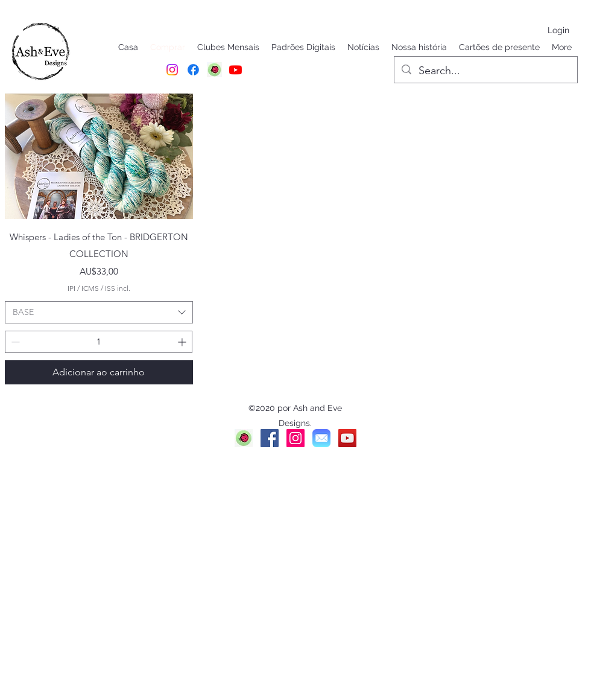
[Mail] (321, 438)
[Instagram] (172, 70)
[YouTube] (347, 438)
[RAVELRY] (214, 70)
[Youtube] (235, 70)
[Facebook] (193, 70)
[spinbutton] (99, 342)
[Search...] (485, 71)
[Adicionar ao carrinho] (99, 372)
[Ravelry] (244, 438)
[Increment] (183, 342)
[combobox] (99, 313)
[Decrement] (14, 342)
